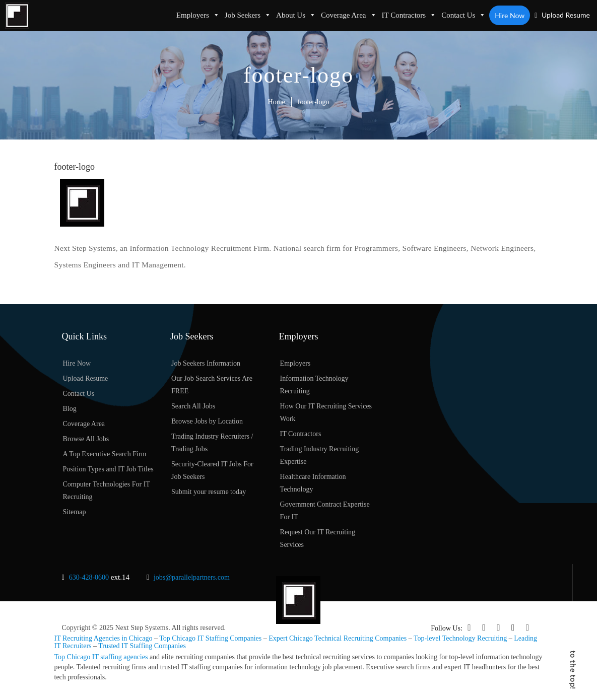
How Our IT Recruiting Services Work (326, 412)
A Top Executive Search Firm (105, 454)
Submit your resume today (209, 492)
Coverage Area (349, 15)
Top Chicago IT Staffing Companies (210, 638)
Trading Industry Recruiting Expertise (320, 455)
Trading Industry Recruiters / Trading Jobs (212, 443)
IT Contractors (409, 15)
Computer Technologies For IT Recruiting (107, 491)
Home (277, 102)
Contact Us (463, 15)
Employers (198, 15)
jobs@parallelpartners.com (192, 577)
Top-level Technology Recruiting (460, 638)
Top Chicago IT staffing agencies (101, 657)
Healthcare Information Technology (313, 483)
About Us (296, 15)
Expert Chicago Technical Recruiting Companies (338, 638)
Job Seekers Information (206, 363)
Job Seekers (248, 15)
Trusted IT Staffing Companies (142, 646)
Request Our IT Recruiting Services (318, 538)
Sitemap (75, 512)
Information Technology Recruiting (314, 385)
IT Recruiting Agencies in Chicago (104, 638)
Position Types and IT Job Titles (108, 469)
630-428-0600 (89, 577)
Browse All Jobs (86, 439)
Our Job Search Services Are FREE (212, 385)
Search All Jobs (193, 406)
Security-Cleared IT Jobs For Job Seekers (212, 470)
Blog (70, 409)
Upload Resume (562, 15)
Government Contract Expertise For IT (325, 511)
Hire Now (510, 15)
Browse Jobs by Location (207, 421)
